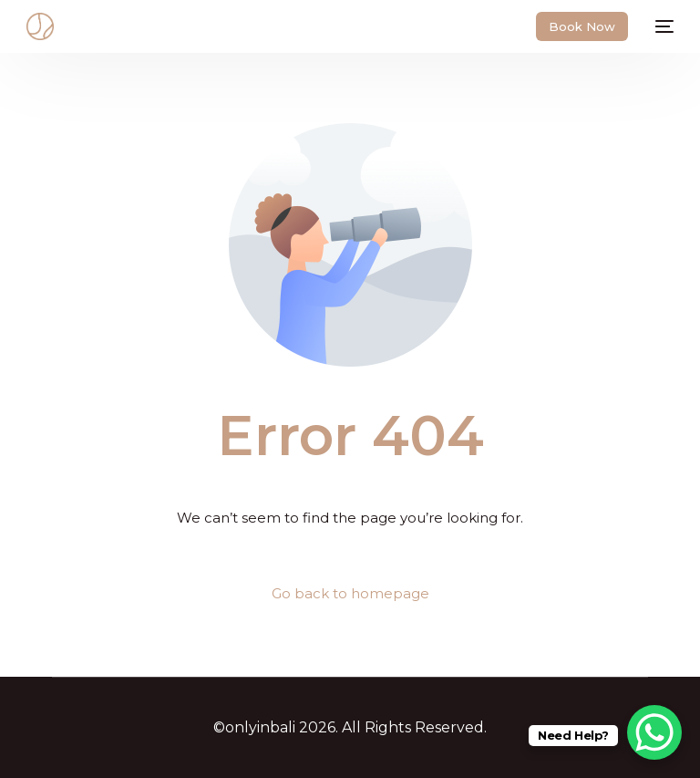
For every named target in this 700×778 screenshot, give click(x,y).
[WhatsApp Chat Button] (654, 732)
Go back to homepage (350, 593)
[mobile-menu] (660, 26)
